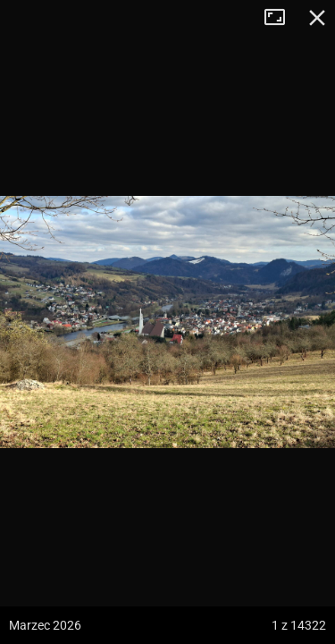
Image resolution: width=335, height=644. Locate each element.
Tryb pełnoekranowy (281, 18)
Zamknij (317, 18)
